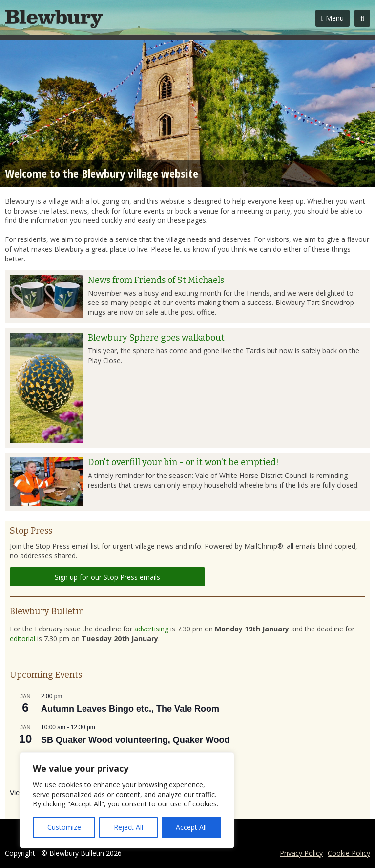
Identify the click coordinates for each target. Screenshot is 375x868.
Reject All (128, 827)
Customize (64, 827)
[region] (127, 800)
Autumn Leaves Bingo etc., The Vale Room (130, 709)
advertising (151, 629)
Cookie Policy (349, 853)
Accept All (191, 827)
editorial (22, 639)
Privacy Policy (301, 853)
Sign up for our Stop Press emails (107, 577)
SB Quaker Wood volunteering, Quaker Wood (135, 740)
